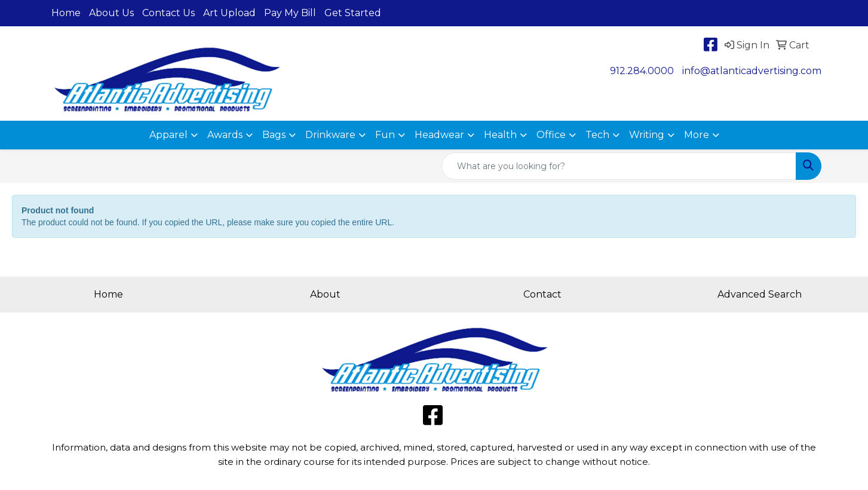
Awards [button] (225, 135)
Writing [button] (647, 135)
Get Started (353, 13)
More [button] (697, 135)
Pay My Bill (290, 13)
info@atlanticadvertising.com (752, 71)
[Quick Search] (619, 166)
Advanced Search (760, 294)
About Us (111, 13)
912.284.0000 (642, 71)
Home (66, 13)
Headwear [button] (439, 135)
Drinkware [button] (330, 135)
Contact (542, 294)
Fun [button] (385, 135)
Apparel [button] (168, 135)
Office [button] (551, 135)
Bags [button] (274, 135)
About (325, 294)
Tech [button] (597, 135)
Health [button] (500, 135)
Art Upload (229, 13)
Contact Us (168, 13)
